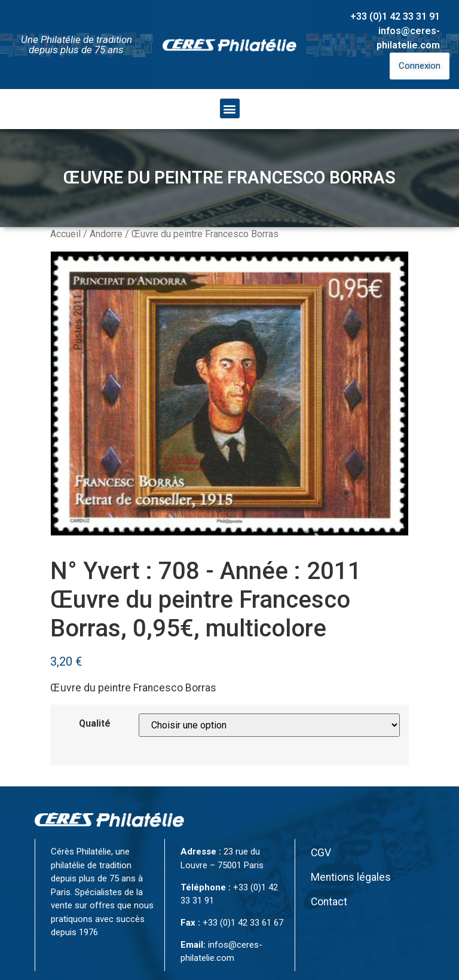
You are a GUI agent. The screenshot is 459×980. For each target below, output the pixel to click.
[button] (230, 108)
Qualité (95, 724)
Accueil (65, 234)
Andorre (106, 234)
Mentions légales (351, 877)
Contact (329, 902)
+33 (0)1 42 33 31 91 (395, 16)
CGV (321, 853)
